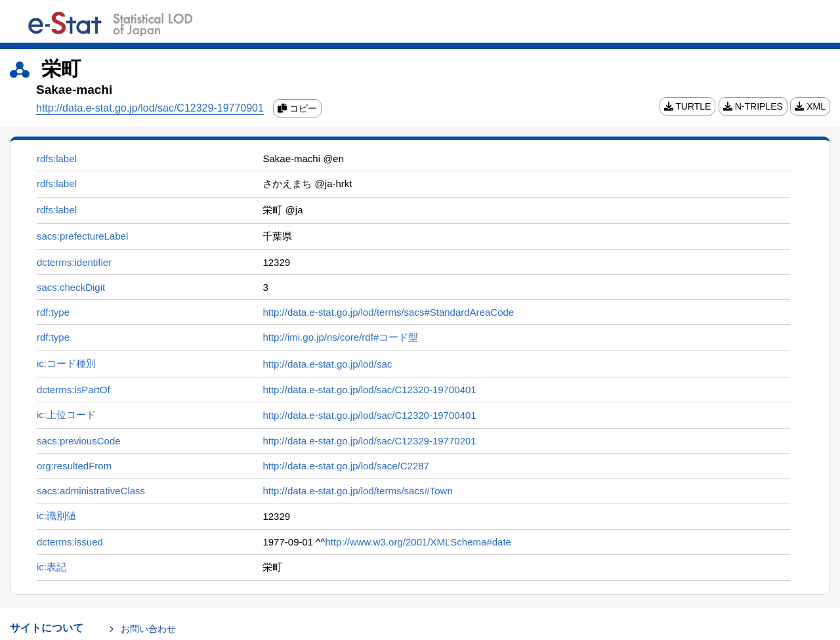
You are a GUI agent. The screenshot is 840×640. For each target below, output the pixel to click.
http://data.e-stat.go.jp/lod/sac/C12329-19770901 (150, 108)
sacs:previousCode (79, 441)
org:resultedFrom (74, 466)
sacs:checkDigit (71, 287)
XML (810, 106)
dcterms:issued (70, 542)
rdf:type (53, 312)
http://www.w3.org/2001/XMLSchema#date (418, 542)
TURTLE (688, 106)
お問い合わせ (148, 629)
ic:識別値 (56, 516)
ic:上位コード (66, 415)
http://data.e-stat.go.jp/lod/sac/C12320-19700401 (369, 390)
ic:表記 (52, 567)
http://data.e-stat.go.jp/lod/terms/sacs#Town (357, 491)
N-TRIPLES (753, 106)
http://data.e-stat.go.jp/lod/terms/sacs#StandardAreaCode (388, 312)
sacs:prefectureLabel (82, 236)
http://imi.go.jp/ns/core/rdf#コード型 (340, 337)
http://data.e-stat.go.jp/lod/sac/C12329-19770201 (369, 441)
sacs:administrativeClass (91, 491)
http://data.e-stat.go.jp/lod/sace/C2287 (346, 466)
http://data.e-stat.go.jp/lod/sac (327, 364)
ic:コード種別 (66, 363)
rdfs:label (57, 159)
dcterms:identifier (74, 262)
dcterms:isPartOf (73, 390)
